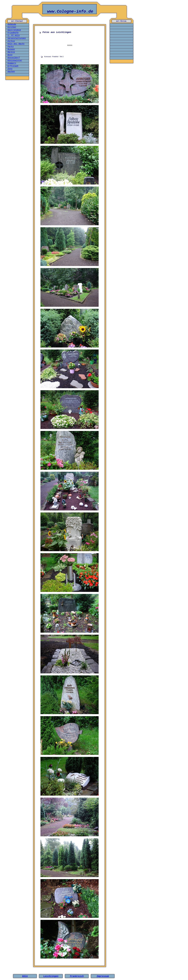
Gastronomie (14, 30)
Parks (11, 47)
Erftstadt (13, 66)
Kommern (12, 63)
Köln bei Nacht (16, 44)
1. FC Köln (14, 36)
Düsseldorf (14, 58)
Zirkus (11, 41)
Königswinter (15, 61)
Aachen (11, 72)
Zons (10, 69)
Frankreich (77, 976)
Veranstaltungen (17, 38)
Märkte (11, 52)
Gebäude (12, 24)
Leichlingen (51, 976)
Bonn (10, 55)
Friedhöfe (13, 33)
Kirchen (12, 27)
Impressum (103, 976)
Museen (11, 49)
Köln (25, 976)
